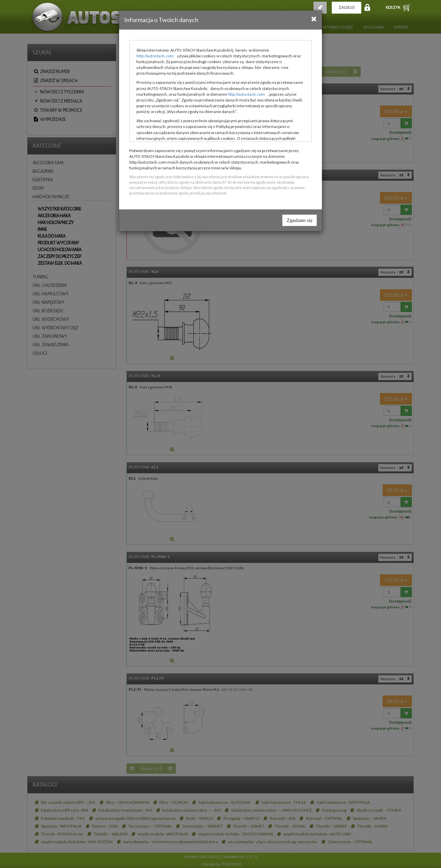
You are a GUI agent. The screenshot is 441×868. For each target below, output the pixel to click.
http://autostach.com (155, 56)
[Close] (314, 19)
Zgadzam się (300, 220)
